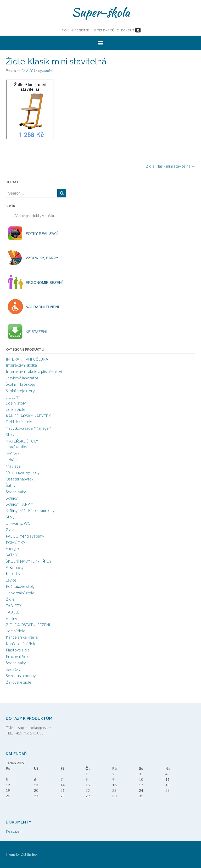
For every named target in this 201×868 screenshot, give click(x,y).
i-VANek (13, 453)
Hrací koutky (16, 447)
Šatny (11, 485)
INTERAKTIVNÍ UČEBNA (27, 359)
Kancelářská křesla (22, 637)
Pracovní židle (18, 656)
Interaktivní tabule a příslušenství (34, 371)
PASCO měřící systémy (25, 536)
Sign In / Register (75, 30)
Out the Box (29, 854)
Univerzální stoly (20, 593)
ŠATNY (12, 555)
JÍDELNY (13, 397)
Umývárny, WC (18, 523)
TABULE (13, 612)
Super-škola (101, 12)
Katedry (13, 573)
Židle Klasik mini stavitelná (171, 166)
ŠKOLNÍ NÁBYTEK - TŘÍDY (29, 561)
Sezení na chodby (21, 676)
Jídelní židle (16, 409)
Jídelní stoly (16, 403)
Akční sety (15, 567)
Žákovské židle (19, 682)
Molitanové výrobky (23, 472)
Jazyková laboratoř (22, 378)
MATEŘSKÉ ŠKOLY (22, 441)
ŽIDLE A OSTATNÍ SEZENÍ (28, 625)
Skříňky (12, 498)
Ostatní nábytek (20, 479)
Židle (10, 530)
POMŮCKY (16, 543)
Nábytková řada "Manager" (29, 428)
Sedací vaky (16, 492)
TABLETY (14, 606)
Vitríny (11, 618)
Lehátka (13, 460)
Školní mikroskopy (21, 384)
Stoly (10, 434)
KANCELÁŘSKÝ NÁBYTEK (28, 416)
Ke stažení (14, 831)
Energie (12, 548)
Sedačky (13, 669)
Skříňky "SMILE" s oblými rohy (30, 510)
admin (47, 71)
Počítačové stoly (20, 586)
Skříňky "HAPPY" (19, 504)
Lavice (11, 580)
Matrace (13, 466)
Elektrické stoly (19, 422)
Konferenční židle (21, 644)
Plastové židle (18, 650)
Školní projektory (20, 391)
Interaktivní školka (21, 365)
